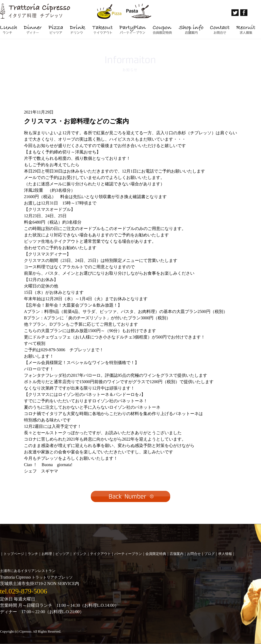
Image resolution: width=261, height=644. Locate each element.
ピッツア (62, 554)
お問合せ (194, 554)
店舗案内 (177, 554)
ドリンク (80, 554)
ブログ (209, 554)
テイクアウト (100, 554)
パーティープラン (128, 554)
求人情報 (225, 554)
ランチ (33, 554)
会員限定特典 (156, 554)
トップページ (14, 554)
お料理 (47, 554)
